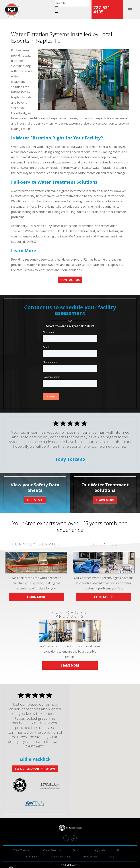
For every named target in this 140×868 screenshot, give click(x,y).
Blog (111, 857)
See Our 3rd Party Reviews (35, 769)
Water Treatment (23, 850)
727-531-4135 (102, 10)
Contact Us (70, 280)
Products (78, 850)
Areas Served (90, 857)
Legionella (100, 850)
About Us (122, 850)
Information (33, 857)
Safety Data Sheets (61, 857)
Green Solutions (52, 850)
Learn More (36, 597)
